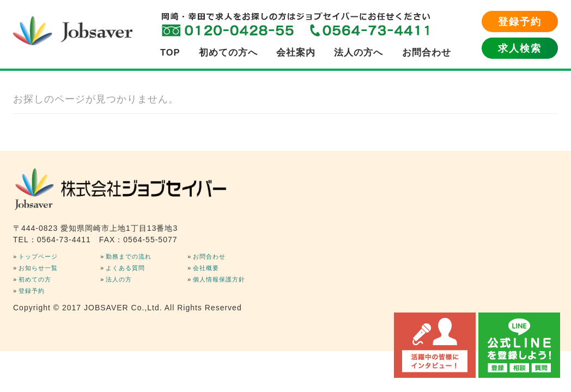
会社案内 (296, 52)
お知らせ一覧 (38, 268)
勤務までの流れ (129, 256)
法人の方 (119, 279)
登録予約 (520, 22)
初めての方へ (228, 52)
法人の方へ (359, 52)
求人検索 (520, 48)
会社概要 (206, 268)
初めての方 (35, 279)
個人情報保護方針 (219, 279)
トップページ (38, 256)
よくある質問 (125, 268)
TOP (170, 52)
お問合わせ (427, 52)
